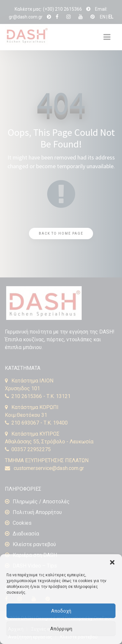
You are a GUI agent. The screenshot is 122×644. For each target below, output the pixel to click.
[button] (112, 562)
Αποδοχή (61, 611)
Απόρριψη (61, 629)
